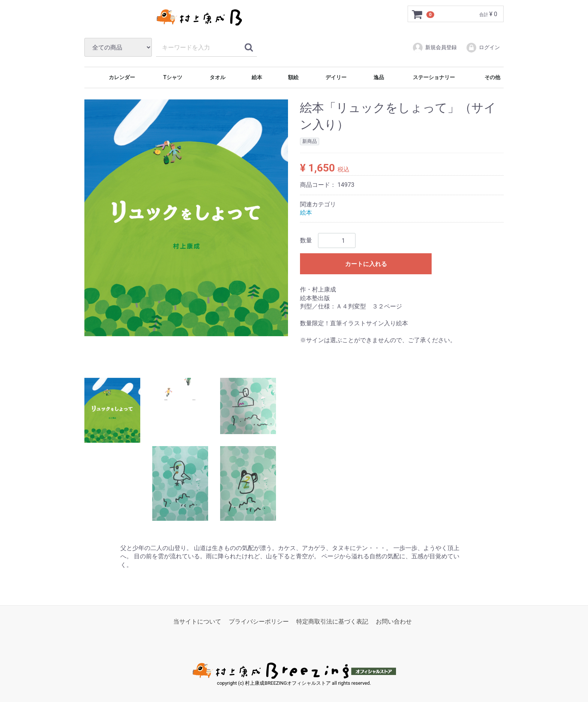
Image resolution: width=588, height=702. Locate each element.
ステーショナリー (433, 77)
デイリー (335, 77)
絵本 (256, 77)
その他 (491, 77)
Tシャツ (172, 77)
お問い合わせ (394, 622)
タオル (217, 77)
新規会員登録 (434, 48)
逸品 (378, 77)
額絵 (293, 77)
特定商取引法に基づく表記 (332, 622)
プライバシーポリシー (259, 622)
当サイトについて (197, 622)
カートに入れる (366, 264)
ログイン (483, 48)
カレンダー (121, 77)
